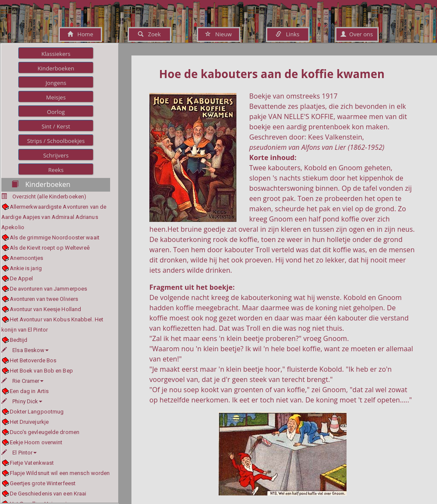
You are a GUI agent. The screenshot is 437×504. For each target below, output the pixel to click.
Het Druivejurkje (29, 422)
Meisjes (56, 97)
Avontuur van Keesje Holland (46, 309)
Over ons (357, 34)
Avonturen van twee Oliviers (44, 299)
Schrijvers (56, 155)
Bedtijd (19, 340)
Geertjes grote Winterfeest (43, 483)
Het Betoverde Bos (33, 360)
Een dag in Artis (29, 391)
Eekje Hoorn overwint (36, 442)
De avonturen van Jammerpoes (49, 289)
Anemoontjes (27, 258)
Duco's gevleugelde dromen (45, 432)
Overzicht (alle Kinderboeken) (49, 197)
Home (80, 34)
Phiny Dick (22, 401)
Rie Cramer (22, 381)
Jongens (56, 83)
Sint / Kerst (56, 126)
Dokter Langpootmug (37, 412)
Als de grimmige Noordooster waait (55, 237)
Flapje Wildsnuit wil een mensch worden (60, 473)
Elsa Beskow (25, 350)
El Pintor (19, 453)
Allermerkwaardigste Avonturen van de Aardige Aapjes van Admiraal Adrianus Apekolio (54, 217)
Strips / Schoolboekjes (56, 141)
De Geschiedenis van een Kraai (48, 494)
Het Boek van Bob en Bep (41, 371)
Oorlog (56, 112)
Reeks (56, 170)
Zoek (149, 34)
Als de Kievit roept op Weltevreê (50, 248)
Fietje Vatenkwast (32, 463)
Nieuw (218, 34)
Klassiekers (56, 54)
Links (287, 34)
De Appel (22, 278)
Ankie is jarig (26, 268)
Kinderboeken (56, 68)
